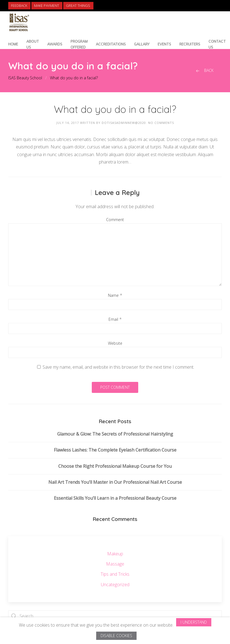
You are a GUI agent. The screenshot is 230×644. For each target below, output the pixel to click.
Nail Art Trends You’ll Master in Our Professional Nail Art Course (115, 482)
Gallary (142, 44)
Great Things (78, 6)
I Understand (194, 622)
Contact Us (217, 44)
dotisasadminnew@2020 (124, 123)
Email (113, 319)
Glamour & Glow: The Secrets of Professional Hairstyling (115, 434)
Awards (55, 44)
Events (164, 44)
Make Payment (47, 6)
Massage (115, 564)
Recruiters (190, 44)
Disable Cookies (116, 636)
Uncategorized (115, 585)
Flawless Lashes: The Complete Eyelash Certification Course (115, 450)
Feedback (19, 6)
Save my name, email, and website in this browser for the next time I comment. (118, 367)
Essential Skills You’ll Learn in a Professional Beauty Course (115, 498)
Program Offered (79, 44)
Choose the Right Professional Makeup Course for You (115, 466)
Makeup (115, 554)
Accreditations (111, 44)
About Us (33, 44)
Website (115, 343)
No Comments (161, 123)
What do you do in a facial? (74, 78)
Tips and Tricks (115, 574)
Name (113, 295)
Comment (115, 220)
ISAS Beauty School (25, 78)
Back (204, 71)
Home (13, 44)
